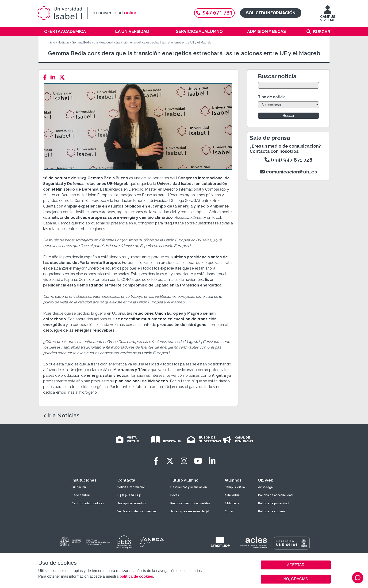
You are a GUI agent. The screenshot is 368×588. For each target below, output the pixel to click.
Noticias (63, 43)
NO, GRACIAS (296, 579)
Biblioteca (232, 503)
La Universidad (132, 31)
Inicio (52, 43)
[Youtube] (198, 461)
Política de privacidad (273, 503)
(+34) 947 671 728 (288, 160)
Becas (175, 495)
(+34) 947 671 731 (130, 495)
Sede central (81, 495)
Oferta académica (65, 31)
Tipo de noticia (272, 97)
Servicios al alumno (199, 31)
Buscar (322, 32)
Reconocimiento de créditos (190, 503)
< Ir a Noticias (61, 416)
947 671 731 (214, 13)
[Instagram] (184, 461)
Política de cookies (272, 511)
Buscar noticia (277, 76)
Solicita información (271, 13)
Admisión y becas (266, 31)
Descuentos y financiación (189, 487)
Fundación (79, 487)
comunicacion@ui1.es (288, 172)
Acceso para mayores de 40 (190, 511)
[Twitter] (63, 77)
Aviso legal (266, 487)
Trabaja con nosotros (132, 503)
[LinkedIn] (54, 77)
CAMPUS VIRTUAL (328, 16)
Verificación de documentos (137, 511)
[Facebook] (46, 77)
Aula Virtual (233, 495)
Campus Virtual (235, 487)
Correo (229, 511)
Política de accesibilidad (275, 495)
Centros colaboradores (88, 503)
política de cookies (136, 576)
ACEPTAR (296, 565)
